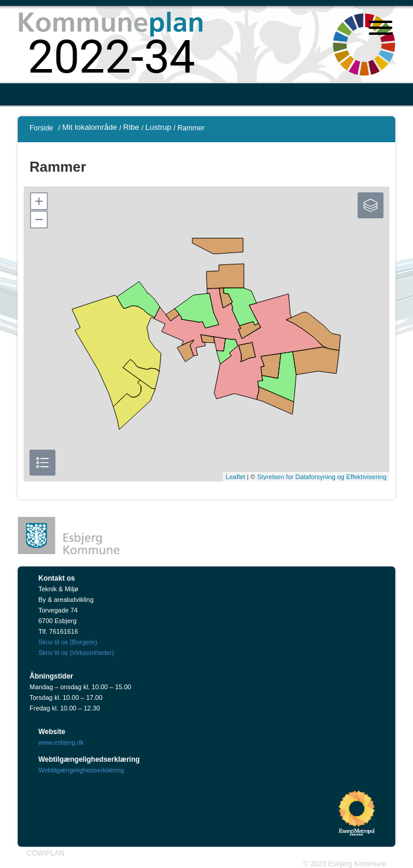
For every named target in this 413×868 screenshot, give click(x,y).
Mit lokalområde (89, 127)
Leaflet (236, 477)
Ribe (131, 127)
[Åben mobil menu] (381, 29)
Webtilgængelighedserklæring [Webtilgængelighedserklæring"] (81, 770)
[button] (38, 201)
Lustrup (158, 127)
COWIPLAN (45, 853)
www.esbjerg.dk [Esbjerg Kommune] (61, 742)
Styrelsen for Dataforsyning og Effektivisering (322, 477)
